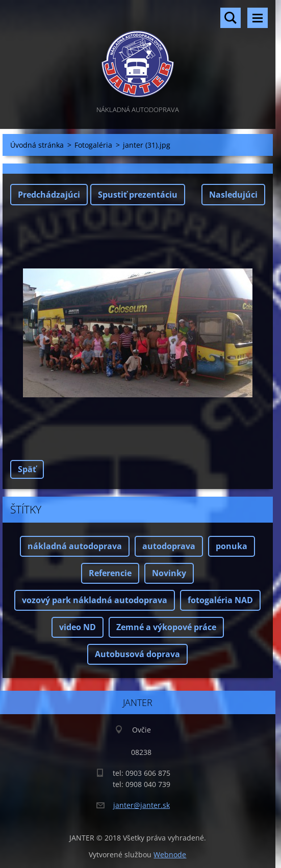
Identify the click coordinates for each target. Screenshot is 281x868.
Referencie (110, 573)
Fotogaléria (93, 145)
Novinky (169, 573)
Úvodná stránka (37, 145)
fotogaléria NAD (220, 600)
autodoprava (169, 546)
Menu (258, 18)
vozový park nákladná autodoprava (95, 600)
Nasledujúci (233, 195)
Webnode (170, 855)
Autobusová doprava (137, 654)
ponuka (232, 546)
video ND (78, 627)
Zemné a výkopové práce (166, 627)
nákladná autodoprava (75, 546)
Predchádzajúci (49, 195)
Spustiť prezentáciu (138, 195)
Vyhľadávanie (231, 18)
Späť (27, 469)
